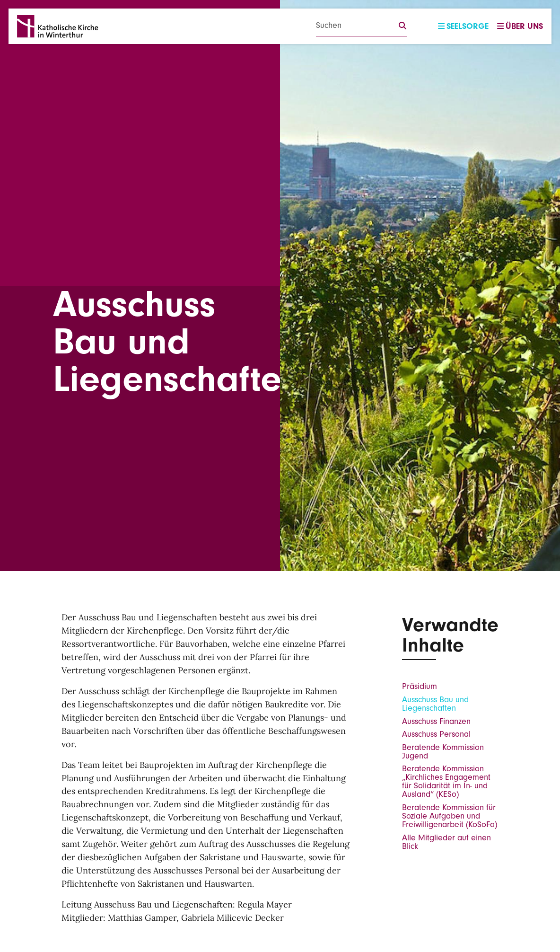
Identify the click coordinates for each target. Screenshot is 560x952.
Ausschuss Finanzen (436, 721)
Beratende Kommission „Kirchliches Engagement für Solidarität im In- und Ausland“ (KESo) (446, 781)
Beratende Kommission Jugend (443, 752)
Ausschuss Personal (436, 734)
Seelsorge (463, 26)
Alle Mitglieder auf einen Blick (446, 842)
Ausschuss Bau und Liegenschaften (435, 704)
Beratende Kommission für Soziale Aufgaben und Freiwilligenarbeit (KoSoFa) (450, 816)
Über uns (520, 26)
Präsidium (420, 686)
